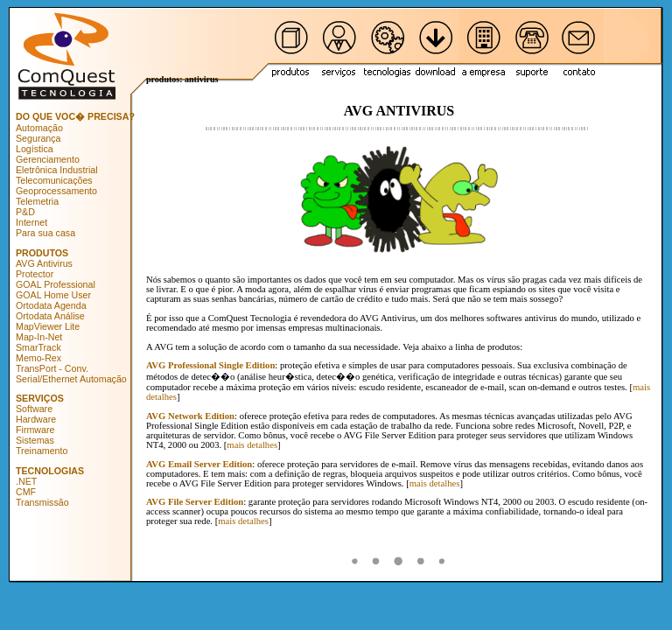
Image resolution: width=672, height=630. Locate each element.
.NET (26, 481)
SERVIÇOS (40, 398)
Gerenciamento (48, 159)
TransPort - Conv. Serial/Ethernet (52, 374)
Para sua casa (45, 233)
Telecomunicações (54, 180)
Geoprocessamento (56, 191)
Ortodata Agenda (51, 305)
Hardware (36, 419)
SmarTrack (38, 347)
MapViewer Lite (48, 326)
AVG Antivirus (44, 263)
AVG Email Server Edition (199, 464)
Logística (35, 149)
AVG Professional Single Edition (210, 365)
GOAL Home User (53, 295)
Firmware (35, 430)
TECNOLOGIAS (50, 471)
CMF (26, 492)
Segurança (38, 138)
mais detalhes (252, 445)
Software (34, 409)
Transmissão (42, 502)
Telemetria (37, 201)
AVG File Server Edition (195, 502)
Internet (31, 222)
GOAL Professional (56, 284)
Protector (35, 274)
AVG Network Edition (190, 416)
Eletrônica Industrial (57, 170)
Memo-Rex (38, 358)
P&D (25, 212)
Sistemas (35, 440)
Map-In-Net (39, 337)
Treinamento (42, 451)
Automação (39, 128)
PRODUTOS (42, 253)
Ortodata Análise (50, 316)
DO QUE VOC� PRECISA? (75, 116)
